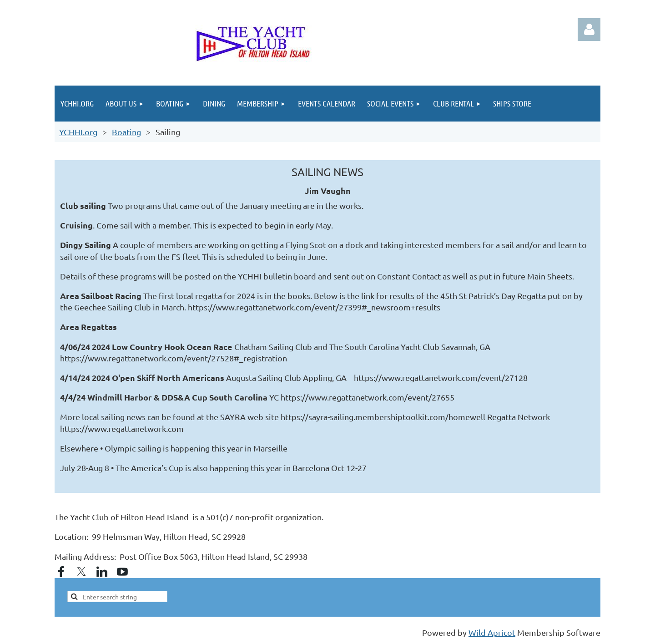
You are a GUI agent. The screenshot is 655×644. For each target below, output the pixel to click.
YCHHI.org (78, 132)
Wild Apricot (492, 632)
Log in (589, 30)
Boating (126, 132)
